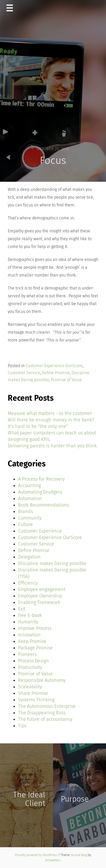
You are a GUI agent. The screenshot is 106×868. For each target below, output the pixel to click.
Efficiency (28, 583)
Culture (25, 524)
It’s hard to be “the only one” (38, 426)
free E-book (30, 615)
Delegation (29, 557)
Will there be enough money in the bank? (51, 420)
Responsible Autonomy (42, 680)
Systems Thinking (36, 700)
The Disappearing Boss (42, 713)
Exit (22, 609)
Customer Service (24, 373)
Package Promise (35, 648)
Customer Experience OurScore (54, 366)
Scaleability (30, 687)
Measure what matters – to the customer (50, 413)
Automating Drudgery (40, 492)
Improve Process (35, 628)
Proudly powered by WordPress (37, 855)
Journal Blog (79, 855)
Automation (30, 499)
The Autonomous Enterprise (47, 706)
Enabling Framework (39, 602)
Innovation (29, 635)
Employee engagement (42, 589)
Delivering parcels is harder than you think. (53, 446)
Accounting (29, 486)
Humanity (28, 622)
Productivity (30, 667)
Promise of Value (66, 380)
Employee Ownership (40, 596)
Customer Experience (40, 531)
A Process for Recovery (41, 479)
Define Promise (56, 373)
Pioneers (27, 654)
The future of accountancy (45, 719)
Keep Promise (32, 641)
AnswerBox (53, 860)
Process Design (33, 661)
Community (30, 518)
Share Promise (33, 693)
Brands (25, 512)
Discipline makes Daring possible (52, 563)
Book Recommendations (43, 505)
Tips (22, 726)
